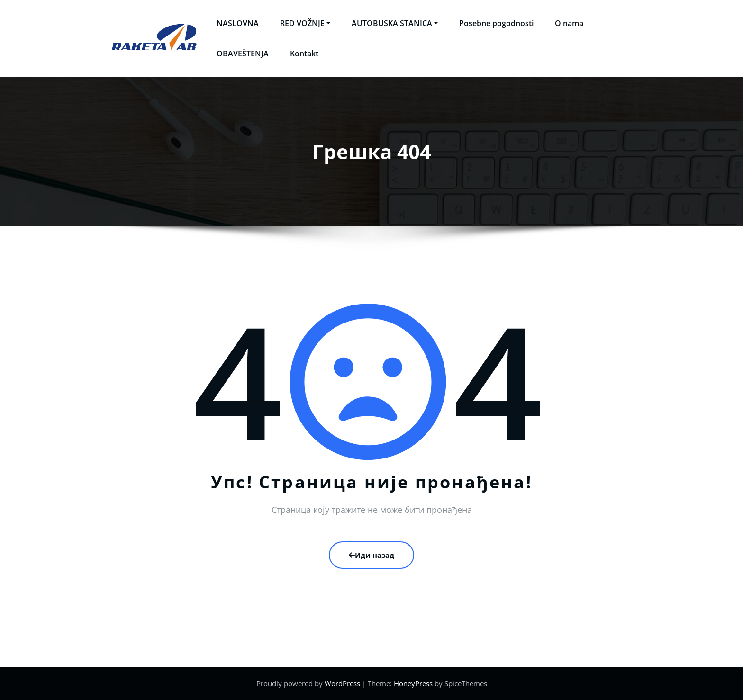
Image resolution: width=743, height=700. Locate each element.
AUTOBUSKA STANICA (395, 23)
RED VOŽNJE (305, 23)
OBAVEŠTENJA (243, 54)
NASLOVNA (238, 23)
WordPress (342, 683)
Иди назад (371, 555)
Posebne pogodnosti (496, 23)
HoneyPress (413, 683)
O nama (569, 23)
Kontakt (304, 54)
